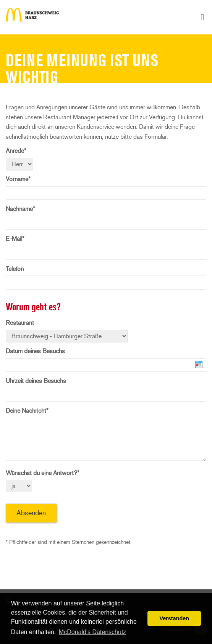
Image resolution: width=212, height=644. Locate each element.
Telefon (15, 269)
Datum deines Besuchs (35, 351)
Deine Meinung (32, 17)
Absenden (31, 513)
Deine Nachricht (27, 411)
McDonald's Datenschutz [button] (92, 632)
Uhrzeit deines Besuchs (36, 381)
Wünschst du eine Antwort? (43, 473)
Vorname (18, 179)
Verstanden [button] (174, 618)
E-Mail (15, 239)
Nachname (20, 209)
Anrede (16, 151)
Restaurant (20, 323)
